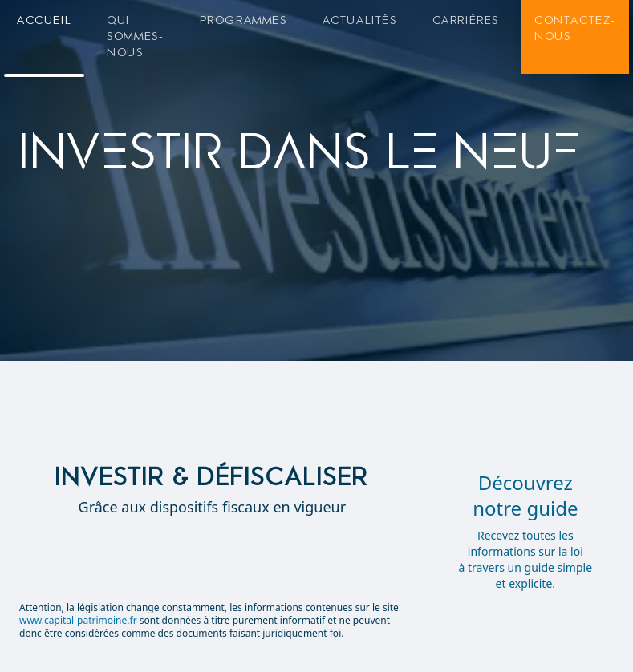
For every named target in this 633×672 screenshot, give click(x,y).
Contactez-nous (575, 28)
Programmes (243, 20)
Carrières (466, 20)
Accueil (44, 20)
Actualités (360, 20)
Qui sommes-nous (135, 36)
